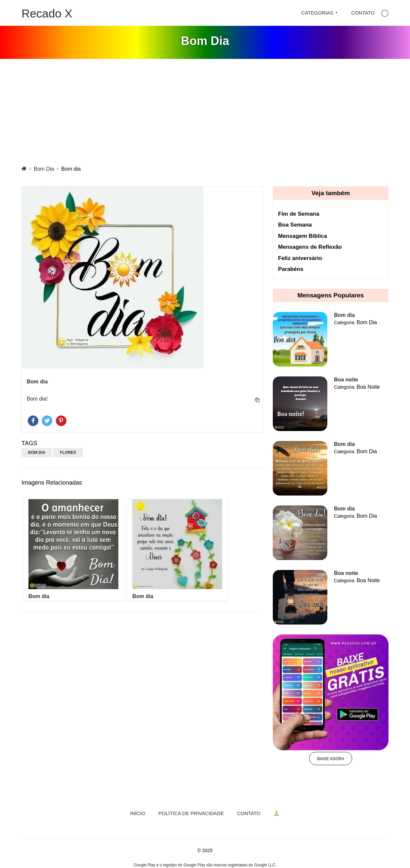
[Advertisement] (205, 108)
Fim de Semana (299, 214)
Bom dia (39, 596)
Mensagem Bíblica (303, 236)
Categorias (317, 13)
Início (141, 813)
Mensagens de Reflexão (310, 247)
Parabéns (291, 269)
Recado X (47, 13)
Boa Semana (295, 225)
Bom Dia (44, 169)
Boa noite (346, 380)
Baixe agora (330, 759)
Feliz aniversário (300, 258)
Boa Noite (368, 387)
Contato (363, 13)
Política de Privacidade (191, 813)
